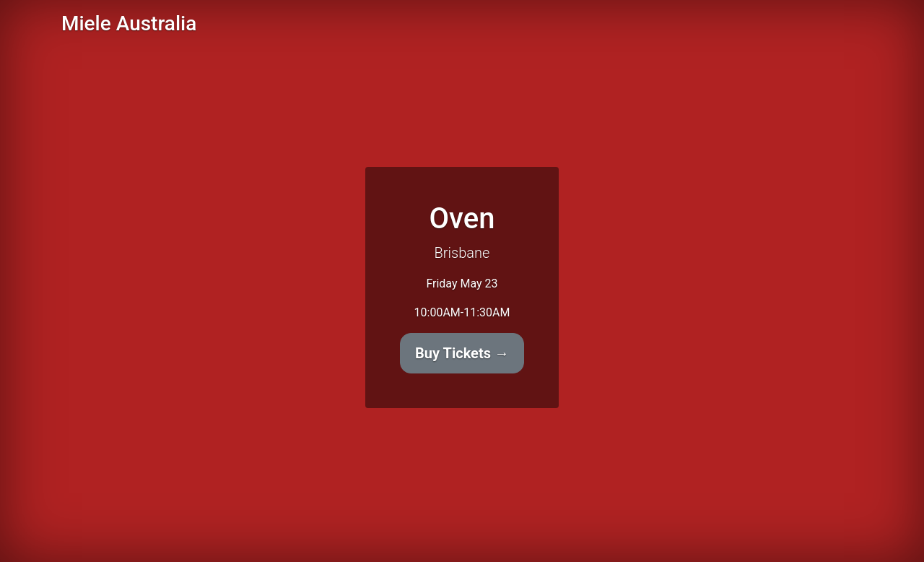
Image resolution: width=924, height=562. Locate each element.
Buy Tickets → (462, 353)
